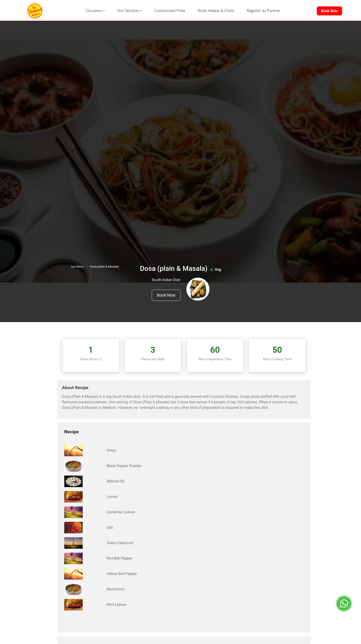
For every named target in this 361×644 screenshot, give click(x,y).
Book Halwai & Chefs (216, 10)
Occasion (94, 10)
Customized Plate (170, 10)
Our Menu (77, 267)
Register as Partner (264, 10)
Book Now (166, 295)
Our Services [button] (128, 10)
